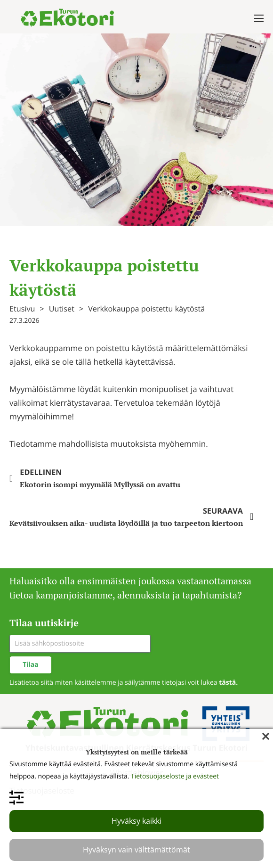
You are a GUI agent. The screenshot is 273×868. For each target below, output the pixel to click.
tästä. (228, 683)
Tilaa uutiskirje (44, 623)
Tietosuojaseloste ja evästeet (175, 776)
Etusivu (22, 309)
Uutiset (62, 309)
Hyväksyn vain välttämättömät (136, 850)
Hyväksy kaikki (136, 821)
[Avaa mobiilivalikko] (259, 18)
